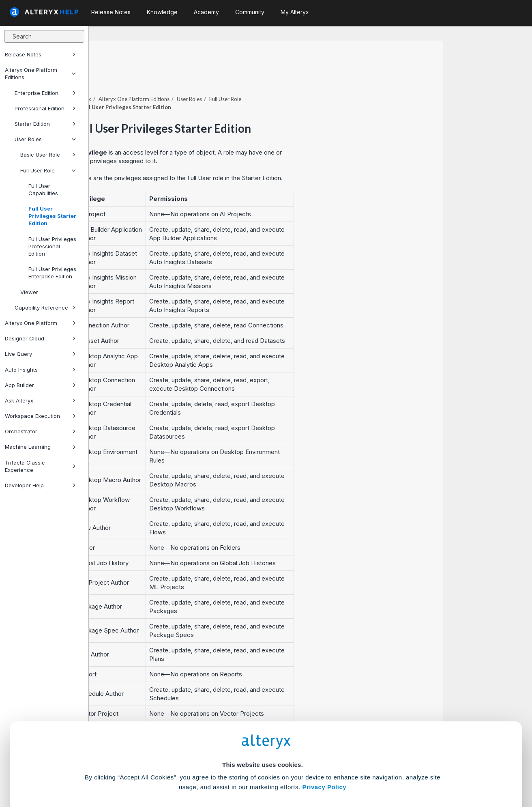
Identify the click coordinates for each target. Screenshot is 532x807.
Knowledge (162, 12)
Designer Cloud (40, 338)
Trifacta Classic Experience (40, 466)
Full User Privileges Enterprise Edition (52, 273)
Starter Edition (45, 124)
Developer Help (40, 485)
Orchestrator (40, 431)
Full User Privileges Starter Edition (52, 216)
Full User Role (48, 170)
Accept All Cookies (205, 771)
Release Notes (40, 54)
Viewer (29, 292)
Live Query (40, 354)
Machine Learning (40, 447)
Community (250, 12)
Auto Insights (40, 370)
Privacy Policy (324, 725)
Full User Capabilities (43, 189)
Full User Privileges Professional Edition (52, 246)
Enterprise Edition (45, 93)
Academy (206, 12)
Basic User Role (48, 155)
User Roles (45, 139)
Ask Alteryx (40, 400)
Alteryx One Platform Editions (40, 73)
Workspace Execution (40, 416)
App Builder (40, 385)
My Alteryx (295, 12)
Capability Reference (45, 308)
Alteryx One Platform (40, 323)
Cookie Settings (263, 747)
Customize (328, 771)
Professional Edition (45, 108)
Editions (223, 77)
